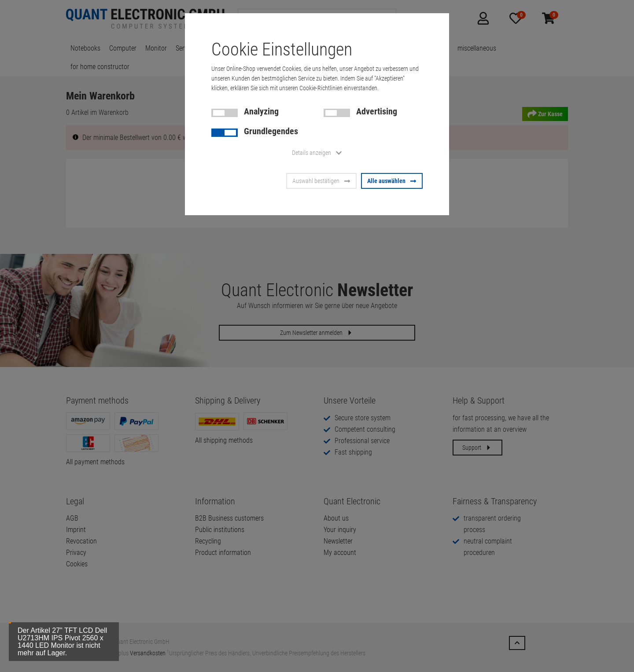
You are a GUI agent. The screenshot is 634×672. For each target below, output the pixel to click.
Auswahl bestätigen (321, 181)
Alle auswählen (392, 181)
